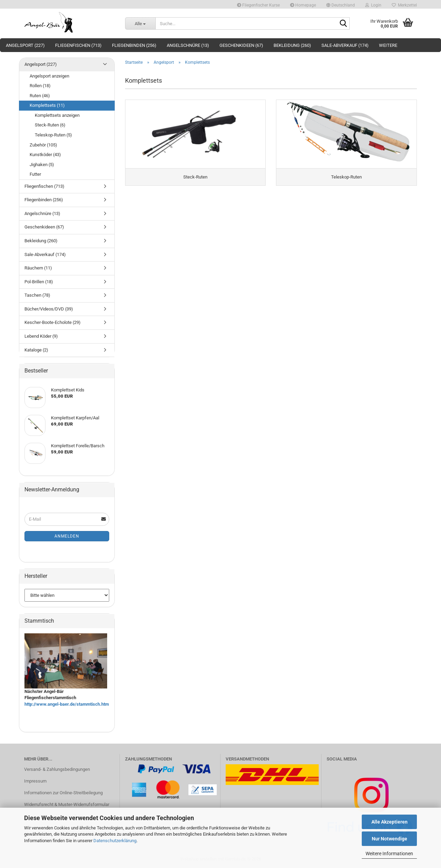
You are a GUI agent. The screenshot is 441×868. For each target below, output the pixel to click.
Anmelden (67, 536)
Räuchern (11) (38, 268)
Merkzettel (404, 5)
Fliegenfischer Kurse (258, 5)
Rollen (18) (40, 86)
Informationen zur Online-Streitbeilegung (63, 793)
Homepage (303, 5)
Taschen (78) (37, 295)
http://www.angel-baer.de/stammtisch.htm (67, 704)
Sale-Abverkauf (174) (345, 45)
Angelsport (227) (25, 45)
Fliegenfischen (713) (78, 45)
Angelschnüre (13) (188, 45)
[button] (341, 4)
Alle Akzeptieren (389, 822)
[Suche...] (140, 23)
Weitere (388, 45)
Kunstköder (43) (45, 155)
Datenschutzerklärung (115, 841)
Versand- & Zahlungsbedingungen (57, 769)
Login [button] (373, 5)
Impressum (35, 781)
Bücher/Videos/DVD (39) (49, 309)
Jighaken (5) (42, 165)
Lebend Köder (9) (41, 336)
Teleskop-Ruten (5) (53, 135)
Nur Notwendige (389, 839)
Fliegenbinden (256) (134, 45)
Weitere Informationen (389, 854)
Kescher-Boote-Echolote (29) (53, 322)
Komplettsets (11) (47, 105)
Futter (35, 174)
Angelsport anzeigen (49, 76)
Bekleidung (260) (292, 45)
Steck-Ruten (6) (50, 125)
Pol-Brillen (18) (39, 282)
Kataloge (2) (36, 350)
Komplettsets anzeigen (57, 115)
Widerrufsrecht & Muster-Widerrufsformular (67, 804)
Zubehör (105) (43, 145)
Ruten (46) (40, 96)
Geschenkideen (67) (241, 45)
